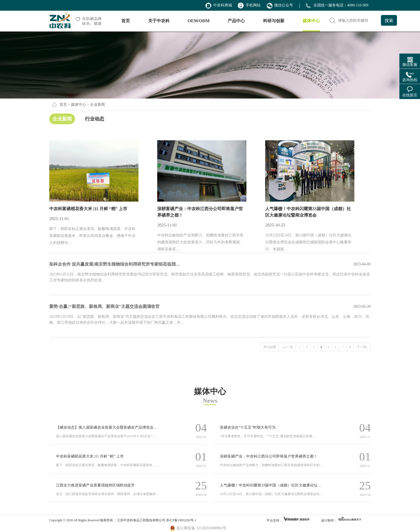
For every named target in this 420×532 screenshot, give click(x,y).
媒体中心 (311, 21)
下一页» (362, 347)
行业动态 (95, 119)
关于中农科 (159, 21)
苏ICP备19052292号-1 (181, 520)
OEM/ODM (199, 21)
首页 (126, 21)
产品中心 (236, 21)
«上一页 (287, 347)
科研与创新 (274, 21)
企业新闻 (62, 119)
